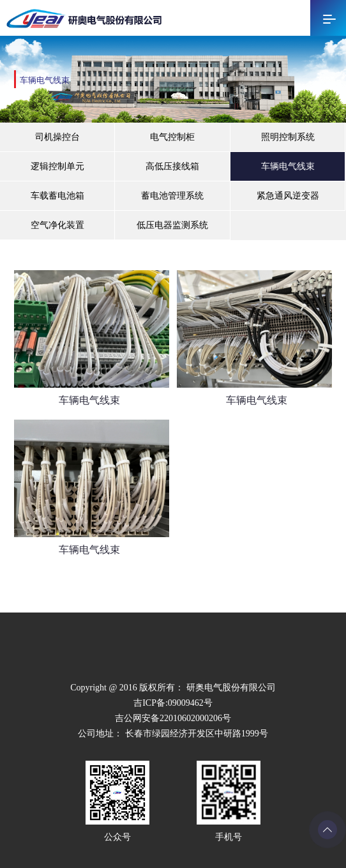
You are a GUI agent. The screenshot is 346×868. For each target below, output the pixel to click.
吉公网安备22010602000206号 (173, 718)
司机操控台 (57, 137)
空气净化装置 (57, 225)
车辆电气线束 (288, 166)
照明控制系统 (288, 137)
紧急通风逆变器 (288, 196)
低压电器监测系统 (172, 225)
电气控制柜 (172, 137)
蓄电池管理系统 (172, 196)
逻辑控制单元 (57, 166)
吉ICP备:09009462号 (173, 703)
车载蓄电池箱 (57, 196)
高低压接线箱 (172, 166)
